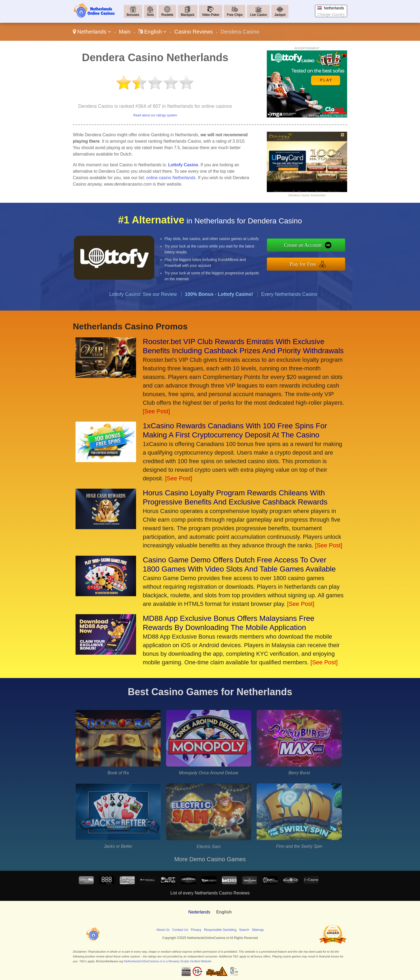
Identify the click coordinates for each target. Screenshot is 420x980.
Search (244, 930)
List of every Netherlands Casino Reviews (210, 893)
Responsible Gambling (220, 930)
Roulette (167, 15)
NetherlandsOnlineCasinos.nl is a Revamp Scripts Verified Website (168, 961)
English (153, 32)
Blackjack (188, 15)
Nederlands (199, 912)
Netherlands (92, 32)
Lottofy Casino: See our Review (143, 315)
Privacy (196, 930)
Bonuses (133, 15)
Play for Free (325, 261)
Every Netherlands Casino (289, 315)
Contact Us (180, 930)
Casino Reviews (194, 32)
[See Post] (156, 411)
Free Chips (235, 15)
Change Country (331, 14)
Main (125, 32)
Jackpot (280, 15)
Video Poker (211, 15)
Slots (150, 15)
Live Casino (258, 15)
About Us (163, 930)
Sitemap (258, 930)
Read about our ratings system (155, 115)
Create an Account (325, 248)
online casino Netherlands (171, 178)
